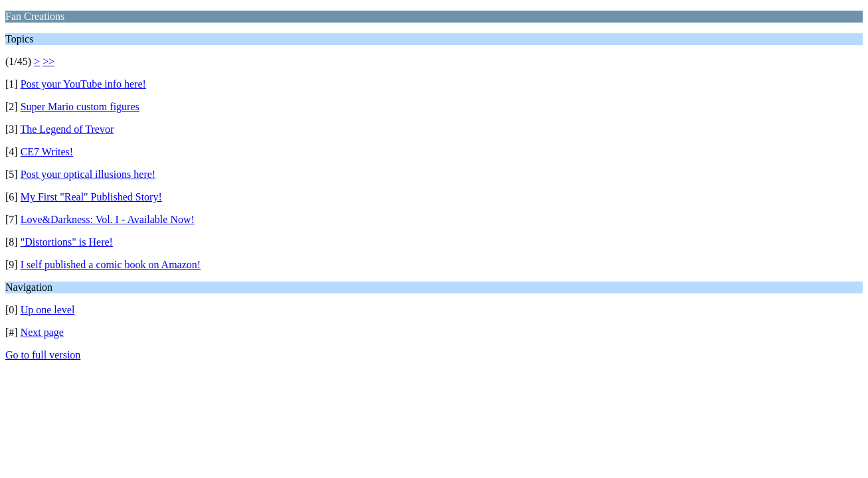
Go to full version (43, 355)
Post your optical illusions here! (88, 174)
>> (48, 61)
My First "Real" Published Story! (91, 197)
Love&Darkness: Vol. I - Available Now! (108, 219)
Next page (42, 332)
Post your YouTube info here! (83, 84)
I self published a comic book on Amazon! (111, 265)
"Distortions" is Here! (67, 242)
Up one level (48, 310)
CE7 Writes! (47, 152)
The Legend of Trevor (67, 129)
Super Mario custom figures (80, 107)
